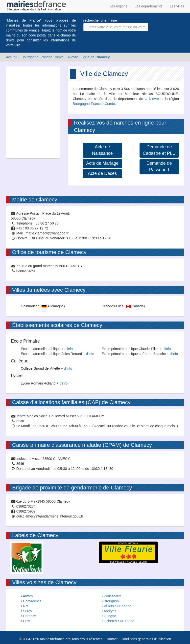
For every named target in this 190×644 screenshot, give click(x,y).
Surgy (28, 611)
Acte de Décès (102, 173)
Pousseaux (112, 596)
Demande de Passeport (159, 166)
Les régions (118, 6)
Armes (28, 596)
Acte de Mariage (102, 163)
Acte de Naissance (102, 150)
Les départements (148, 6)
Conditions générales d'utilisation (146, 639)
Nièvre (73, 57)
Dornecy (29, 616)
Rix (25, 606)
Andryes (110, 611)
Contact (112, 639)
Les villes (177, 6)
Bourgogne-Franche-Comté (43, 57)
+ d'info (67, 349)
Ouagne (110, 616)
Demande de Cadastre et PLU (159, 150)
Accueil (12, 57)
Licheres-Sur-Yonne (119, 621)
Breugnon (111, 601)
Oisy (26, 621)
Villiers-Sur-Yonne (117, 606)
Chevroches (32, 601)
